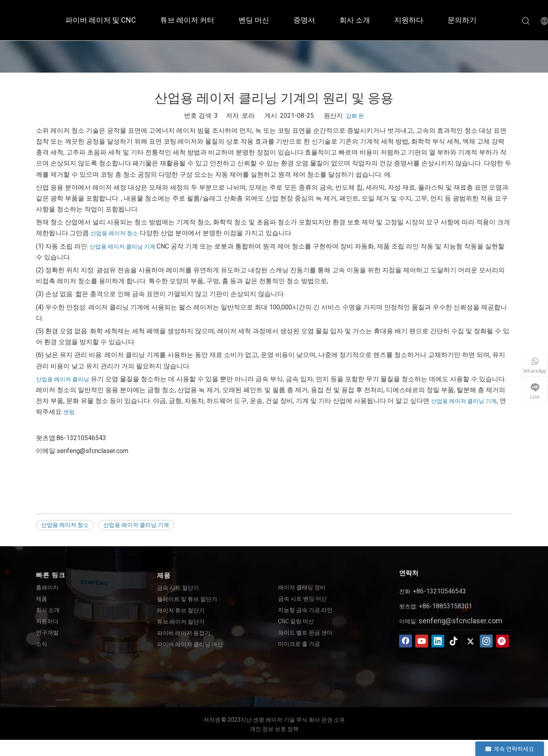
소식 (42, 644)
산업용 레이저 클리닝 (63, 379)
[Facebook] (406, 641)
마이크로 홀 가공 (299, 644)
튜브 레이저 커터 (187, 20)
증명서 (304, 20)
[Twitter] (470, 641)
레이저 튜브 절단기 (181, 610)
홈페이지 (47, 587)
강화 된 (355, 116)
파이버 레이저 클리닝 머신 (190, 644)
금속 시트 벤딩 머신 (302, 599)
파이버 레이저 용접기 (184, 633)
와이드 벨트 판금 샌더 (305, 633)
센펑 (69, 412)
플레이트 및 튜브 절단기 (187, 599)
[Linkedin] (438, 641)
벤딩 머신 (254, 20)
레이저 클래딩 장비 (302, 587)
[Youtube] (422, 641)
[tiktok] (454, 641)
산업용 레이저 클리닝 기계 (464, 401)
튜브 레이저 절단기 (181, 622)
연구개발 (47, 633)
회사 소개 (355, 20)
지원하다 (409, 20)
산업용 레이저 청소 (114, 233)
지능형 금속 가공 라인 (305, 610)
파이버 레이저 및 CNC (101, 20)
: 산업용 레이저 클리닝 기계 (122, 246)
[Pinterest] (502, 641)
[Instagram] (486, 641)
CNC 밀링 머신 (296, 621)
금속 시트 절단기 (178, 588)
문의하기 (462, 20)
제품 (42, 599)
